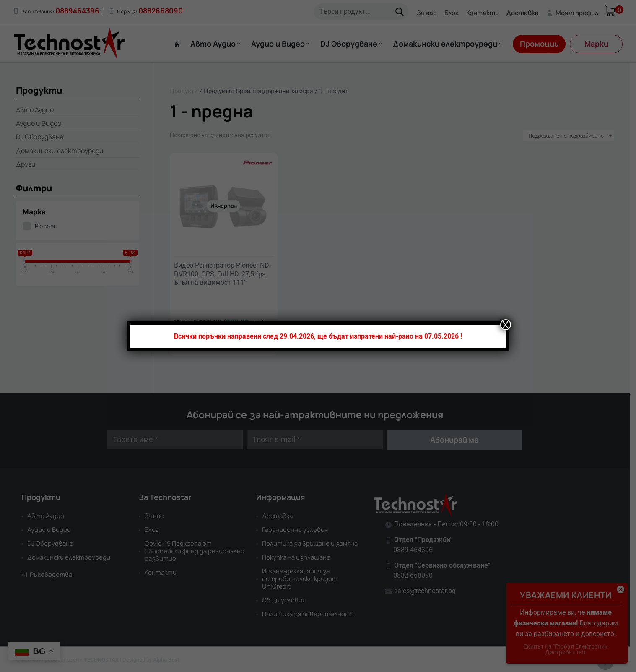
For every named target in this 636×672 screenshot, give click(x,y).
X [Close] (506, 325)
